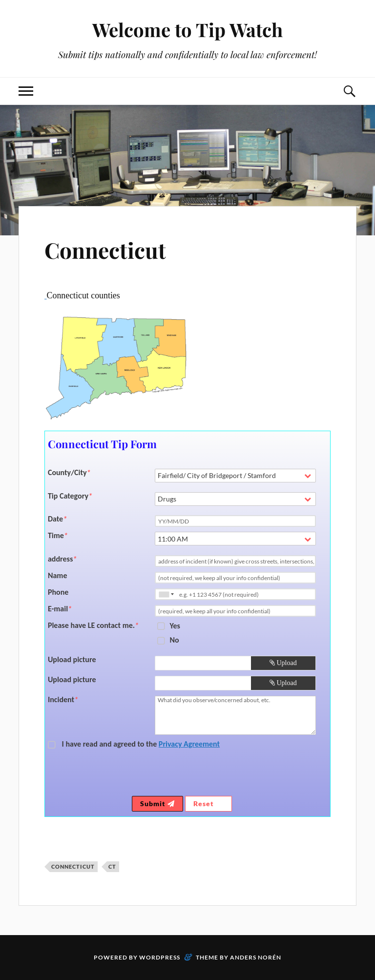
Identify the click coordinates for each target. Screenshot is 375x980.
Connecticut (105, 250)
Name (58, 576)
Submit (157, 803)
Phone (58, 592)
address (62, 559)
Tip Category (70, 496)
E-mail (60, 609)
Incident (63, 700)
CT (112, 866)
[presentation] (243, 774)
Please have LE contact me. (93, 626)
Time (58, 536)
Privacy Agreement (189, 744)
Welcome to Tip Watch (187, 30)
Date (57, 519)
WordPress (160, 957)
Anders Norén (256, 957)
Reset (208, 803)
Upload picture (72, 660)
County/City (69, 473)
